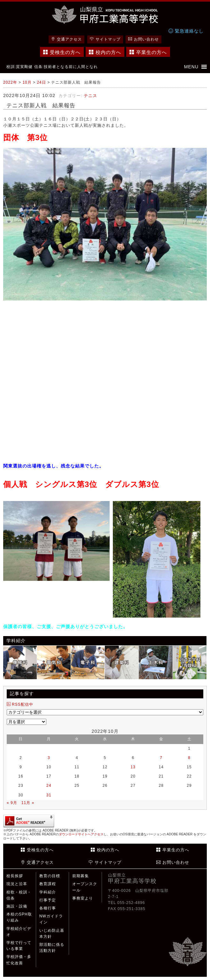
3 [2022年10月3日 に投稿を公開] (49, 758)
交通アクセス (66, 39)
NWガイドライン (51, 919)
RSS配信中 (20, 704)
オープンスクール (85, 887)
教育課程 (48, 884)
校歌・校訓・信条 (19, 895)
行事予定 (48, 900)
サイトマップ (105, 39)
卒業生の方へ (148, 52)
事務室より (83, 898)
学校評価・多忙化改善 (19, 960)
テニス (90, 96)
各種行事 (48, 908)
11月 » (28, 803)
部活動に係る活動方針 (52, 948)
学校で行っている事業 (19, 946)
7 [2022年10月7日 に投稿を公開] (161, 758)
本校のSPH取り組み (19, 917)
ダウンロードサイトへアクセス (81, 834)
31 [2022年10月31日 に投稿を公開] (49, 795)
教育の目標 (50, 876)
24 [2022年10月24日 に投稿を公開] (49, 786)
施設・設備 (17, 906)
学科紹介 (48, 892)
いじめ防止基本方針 (52, 934)
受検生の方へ (62, 52)
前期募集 (81, 876)
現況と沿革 (17, 884)
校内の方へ (105, 52)
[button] (191, 67)
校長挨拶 (15, 876)
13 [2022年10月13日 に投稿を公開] (133, 767)
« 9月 (12, 803)
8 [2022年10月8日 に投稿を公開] (189, 758)
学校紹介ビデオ (19, 932)
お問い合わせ (144, 39)
